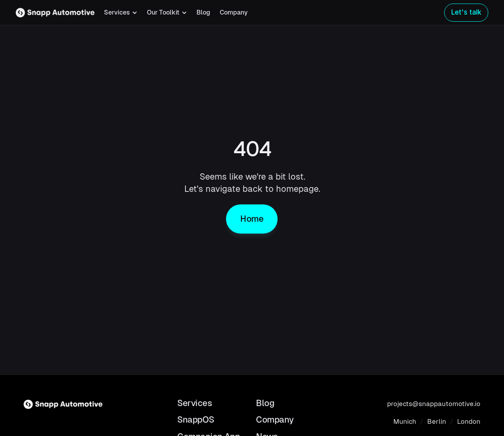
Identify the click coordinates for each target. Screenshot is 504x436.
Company (234, 12)
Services (195, 403)
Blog (203, 12)
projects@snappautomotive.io (434, 404)
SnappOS (196, 420)
